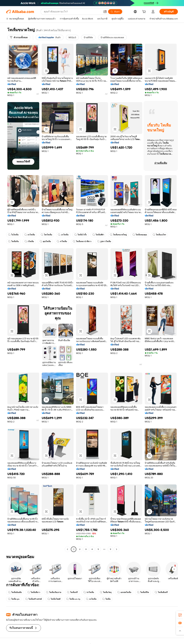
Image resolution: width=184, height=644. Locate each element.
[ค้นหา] (115, 12)
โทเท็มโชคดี (54, 599)
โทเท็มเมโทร (159, 235)
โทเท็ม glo (14, 599)
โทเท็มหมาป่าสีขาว (82, 241)
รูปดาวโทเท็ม (104, 241)
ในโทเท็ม (13, 235)
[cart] (145, 12)
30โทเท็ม (30, 235)
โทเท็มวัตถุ (106, 592)
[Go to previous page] (67, 549)
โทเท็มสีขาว (34, 592)
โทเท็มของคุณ (140, 235)
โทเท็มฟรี (72, 592)
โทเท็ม (106, 599)
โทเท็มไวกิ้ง (80, 235)
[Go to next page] (117, 549)
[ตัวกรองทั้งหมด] (19, 37)
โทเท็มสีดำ (98, 235)
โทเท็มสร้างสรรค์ (34, 599)
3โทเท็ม (29, 241)
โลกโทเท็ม (46, 235)
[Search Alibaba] (72, 12)
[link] (180, 615)
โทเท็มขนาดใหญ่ (118, 235)
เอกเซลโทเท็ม (124, 592)
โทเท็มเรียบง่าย (54, 592)
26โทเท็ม (91, 599)
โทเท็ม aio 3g (73, 599)
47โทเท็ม (62, 241)
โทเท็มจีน (13, 241)
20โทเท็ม (63, 235)
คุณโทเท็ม (45, 241)
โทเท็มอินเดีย (15, 592)
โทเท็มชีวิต (143, 592)
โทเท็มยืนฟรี (161, 592)
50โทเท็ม (89, 592)
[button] (105, 12)
